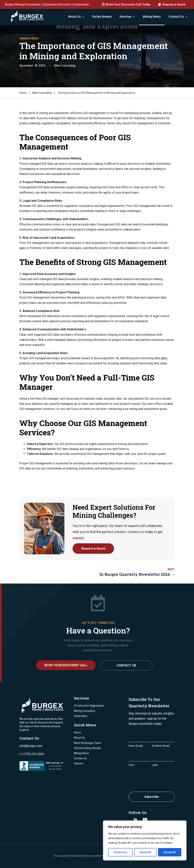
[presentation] (157, 778)
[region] (145, 840)
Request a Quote (174, 4)
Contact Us (176, 17)
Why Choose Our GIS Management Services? (83, 428)
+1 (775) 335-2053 (32, 754)
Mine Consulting (65, 66)
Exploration (81, 716)
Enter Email (136, 746)
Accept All (170, 852)
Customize (120, 852)
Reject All (145, 852)
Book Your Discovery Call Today (128, 4)
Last (155, 765)
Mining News (152, 17)
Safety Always (102, 17)
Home (23, 93)
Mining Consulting (84, 711)
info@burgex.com (31, 746)
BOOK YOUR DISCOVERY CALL (66, 665)
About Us (74, 17)
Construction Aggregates (89, 706)
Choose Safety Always (87, 748)
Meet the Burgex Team (88, 743)
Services (125, 17)
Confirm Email (161, 746)
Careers (79, 763)
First (131, 765)
